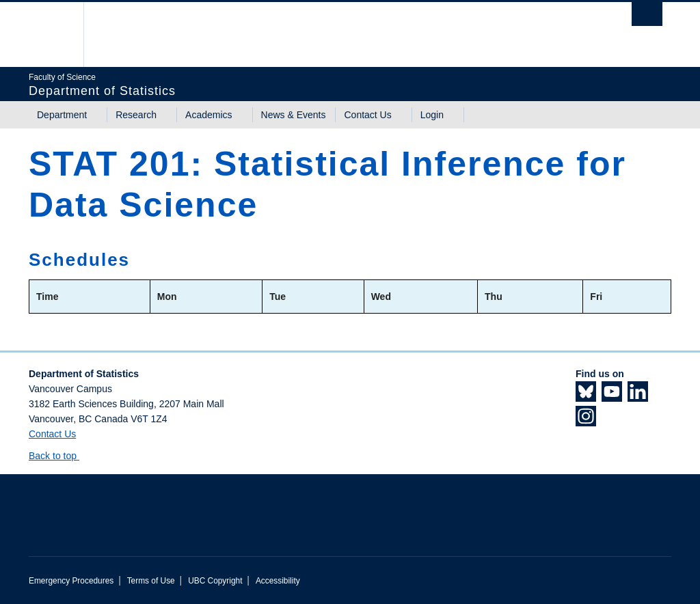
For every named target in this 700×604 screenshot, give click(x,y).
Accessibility (278, 581)
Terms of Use (151, 581)
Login (432, 115)
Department (62, 115)
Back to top (59, 456)
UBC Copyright (215, 581)
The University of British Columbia (61, 35)
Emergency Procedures (71, 581)
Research (136, 115)
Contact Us (367, 115)
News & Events (294, 115)
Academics (208, 115)
